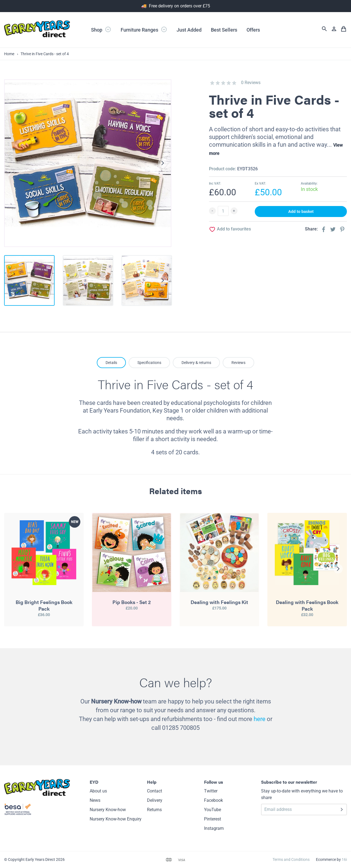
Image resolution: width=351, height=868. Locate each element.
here (260, 719)
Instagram (214, 828)
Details (111, 363)
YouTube (213, 810)
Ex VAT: (260, 183)
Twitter (211, 791)
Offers (253, 30)
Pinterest (213, 819)
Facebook (213, 800)
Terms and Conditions (291, 859)
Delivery (155, 800)
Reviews (238, 363)
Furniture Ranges (144, 29)
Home (9, 54)
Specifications (149, 363)
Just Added (189, 30)
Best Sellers (224, 30)
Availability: (309, 183)
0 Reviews (251, 83)
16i (344, 859)
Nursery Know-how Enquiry (116, 819)
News (95, 800)
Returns (154, 810)
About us (98, 791)
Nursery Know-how (108, 810)
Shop (101, 29)
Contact (155, 791)
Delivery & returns (196, 363)
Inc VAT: (215, 183)
